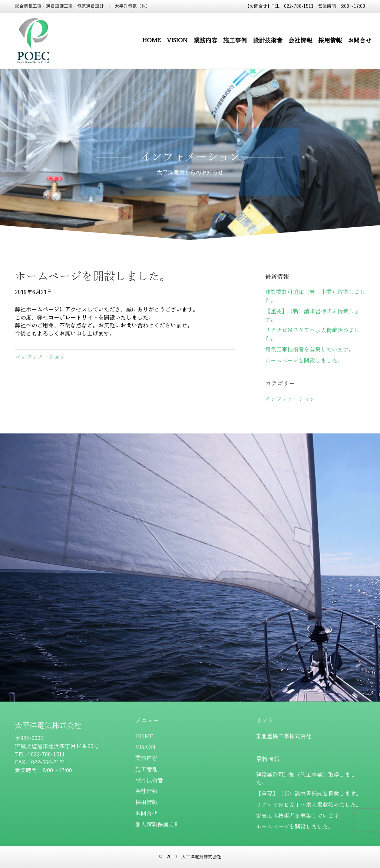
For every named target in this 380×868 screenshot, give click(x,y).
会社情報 (300, 41)
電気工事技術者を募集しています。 (310, 350)
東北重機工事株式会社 (284, 736)
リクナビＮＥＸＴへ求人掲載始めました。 (309, 805)
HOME (152, 41)
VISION (177, 41)
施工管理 (146, 769)
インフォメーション (40, 357)
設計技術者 (268, 41)
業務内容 (205, 41)
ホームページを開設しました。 (304, 361)
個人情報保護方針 (158, 825)
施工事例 (235, 41)
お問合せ (360, 41)
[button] (190, 581)
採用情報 (330, 41)
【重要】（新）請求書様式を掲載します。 (309, 794)
